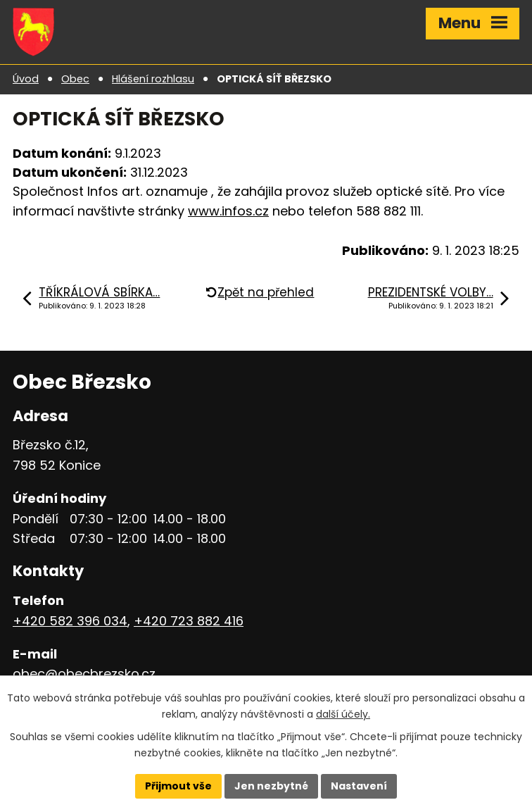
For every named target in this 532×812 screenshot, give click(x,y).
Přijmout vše (178, 786)
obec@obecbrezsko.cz (84, 674)
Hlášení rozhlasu (153, 79)
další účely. (343, 714)
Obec (75, 79)
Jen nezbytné (271, 786)
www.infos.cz (228, 211)
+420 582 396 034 (70, 621)
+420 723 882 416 (189, 621)
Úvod (26, 79)
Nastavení (359, 786)
